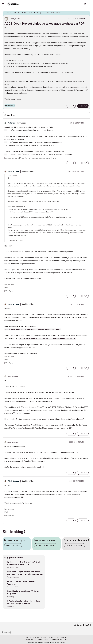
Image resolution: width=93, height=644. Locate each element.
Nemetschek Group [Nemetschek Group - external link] (58, 642)
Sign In (90, 4)
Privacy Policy (30, 640)
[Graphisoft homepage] (83, 625)
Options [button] (87, 13)
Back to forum (13, 545)
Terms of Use (43, 640)
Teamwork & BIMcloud (15, 587)
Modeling (10, 597)
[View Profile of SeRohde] (11, 123)
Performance (10, 105)
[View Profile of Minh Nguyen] (14, 171)
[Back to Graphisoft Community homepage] (14, 4)
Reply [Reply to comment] (84, 163)
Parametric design (14, 567)
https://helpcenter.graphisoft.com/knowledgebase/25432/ (33, 329)
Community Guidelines (59, 640)
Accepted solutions (46, 545)
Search (79, 4)
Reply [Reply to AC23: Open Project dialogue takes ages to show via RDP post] (84, 106)
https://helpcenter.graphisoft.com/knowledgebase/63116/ (48, 339)
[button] (69, 106)
